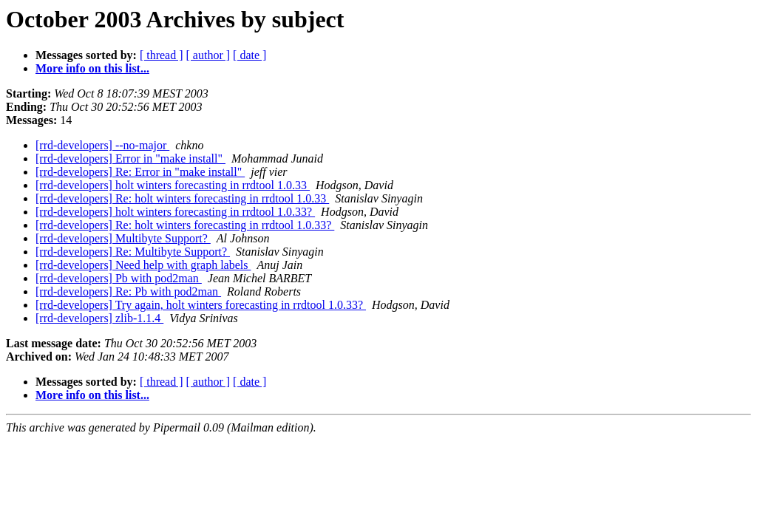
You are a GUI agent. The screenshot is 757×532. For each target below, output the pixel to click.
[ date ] (249, 55)
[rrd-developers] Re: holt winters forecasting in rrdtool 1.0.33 (182, 198)
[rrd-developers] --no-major (102, 145)
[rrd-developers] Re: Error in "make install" (140, 172)
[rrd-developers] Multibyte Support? (123, 238)
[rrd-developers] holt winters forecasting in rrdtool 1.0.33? (175, 212)
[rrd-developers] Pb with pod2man (119, 278)
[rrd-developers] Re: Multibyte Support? (133, 252)
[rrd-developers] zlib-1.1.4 (99, 318)
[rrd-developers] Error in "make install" (130, 158)
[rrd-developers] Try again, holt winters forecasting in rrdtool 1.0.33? (201, 305)
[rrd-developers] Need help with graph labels (143, 265)
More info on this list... (92, 68)
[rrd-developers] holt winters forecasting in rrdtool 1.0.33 (173, 185)
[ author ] (208, 55)
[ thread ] (162, 55)
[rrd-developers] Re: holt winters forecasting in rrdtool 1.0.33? (185, 225)
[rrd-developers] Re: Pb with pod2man (128, 291)
